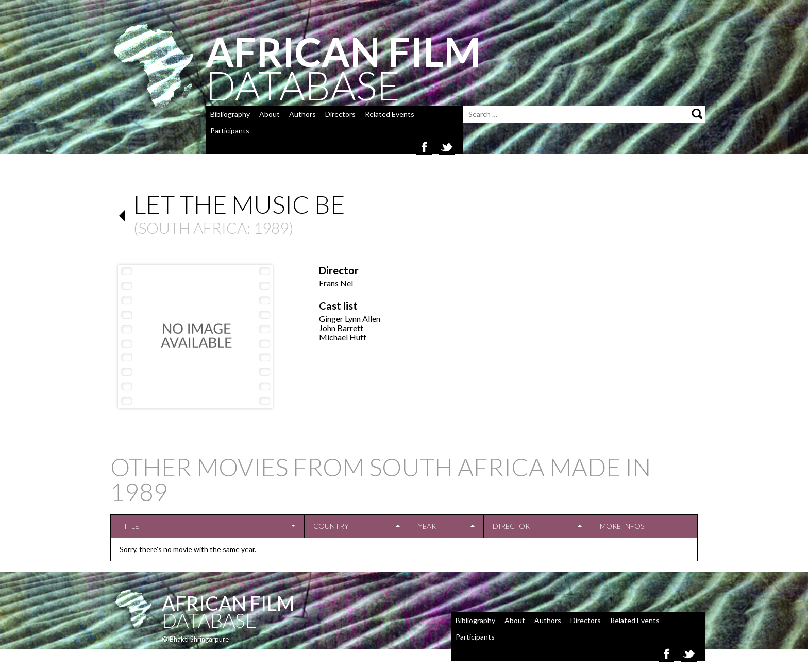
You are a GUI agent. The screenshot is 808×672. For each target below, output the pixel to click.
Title (129, 526)
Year (427, 526)
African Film (228, 603)
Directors (340, 114)
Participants (230, 131)
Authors (302, 114)
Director (511, 526)
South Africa (192, 228)
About (270, 114)
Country (331, 526)
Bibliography (230, 114)
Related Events (390, 114)
